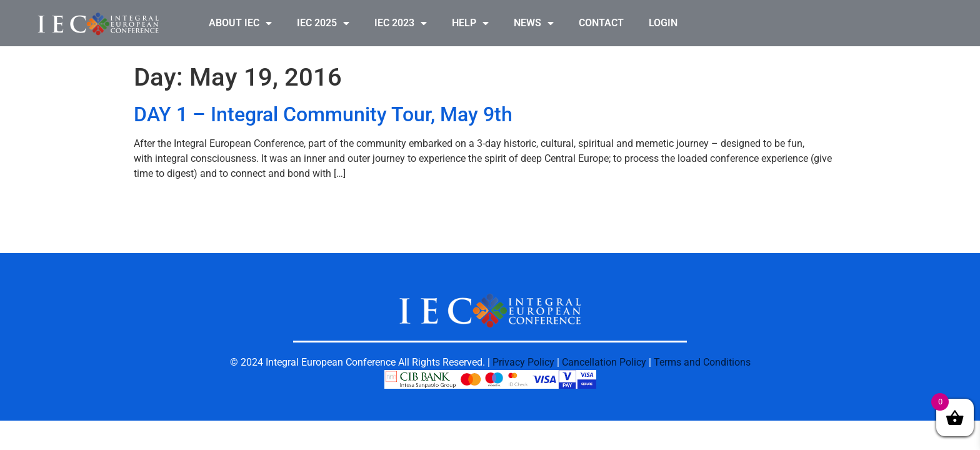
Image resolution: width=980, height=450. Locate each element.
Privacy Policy (523, 362)
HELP (470, 23)
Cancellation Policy (604, 362)
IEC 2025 (323, 23)
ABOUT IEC (240, 23)
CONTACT (601, 23)
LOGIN (663, 23)
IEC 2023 (401, 23)
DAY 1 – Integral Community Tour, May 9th (323, 114)
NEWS (534, 23)
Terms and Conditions (702, 362)
